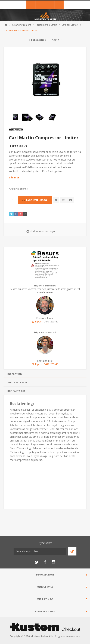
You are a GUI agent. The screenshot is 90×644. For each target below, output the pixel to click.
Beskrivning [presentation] (15, 374)
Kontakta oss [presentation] (16, 391)
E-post (37, 321)
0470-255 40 (51, 364)
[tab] (45, 374)
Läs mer (14, 177)
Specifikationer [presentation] (17, 382)
